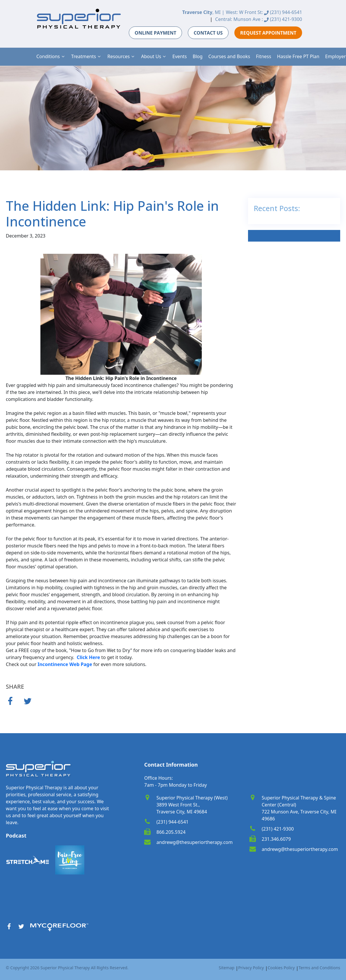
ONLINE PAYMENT (155, 33)
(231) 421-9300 (283, 19)
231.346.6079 (276, 839)
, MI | (203, 12)
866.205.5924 (171, 832)
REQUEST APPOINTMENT (268, 33)
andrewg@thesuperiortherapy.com (195, 842)
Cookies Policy (281, 968)
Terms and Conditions (319, 968)
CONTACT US (208, 33)
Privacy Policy (251, 968)
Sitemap (226, 968)
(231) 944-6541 (283, 12)
